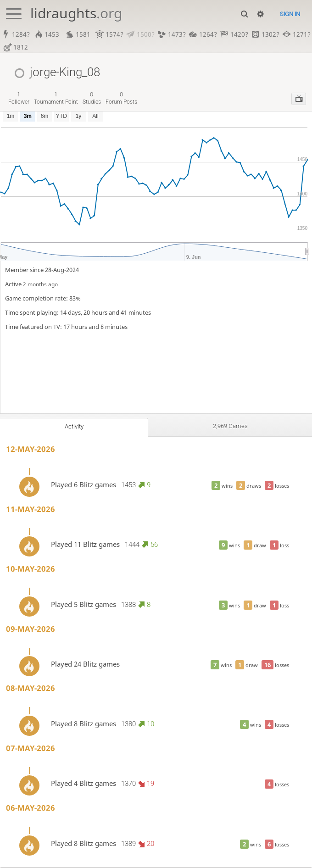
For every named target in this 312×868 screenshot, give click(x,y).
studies (92, 98)
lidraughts (76, 13)
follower (19, 98)
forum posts (121, 98)
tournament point (56, 98)
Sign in (290, 14)
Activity (74, 427)
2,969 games (230, 427)
